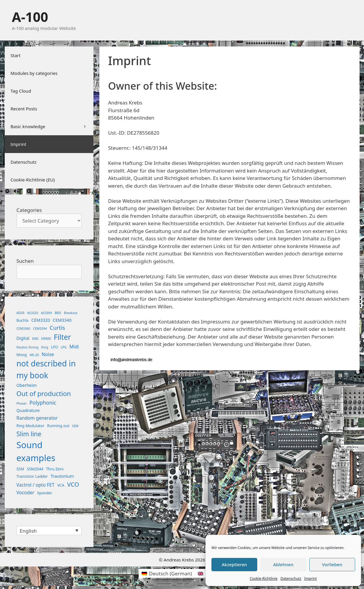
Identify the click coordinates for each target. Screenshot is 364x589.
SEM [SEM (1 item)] (75, 426)
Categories (29, 210)
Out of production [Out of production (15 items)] (44, 394)
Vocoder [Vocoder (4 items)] (25, 493)
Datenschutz (291, 578)
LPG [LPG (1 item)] (64, 347)
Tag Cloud (21, 91)
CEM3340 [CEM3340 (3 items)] (62, 320)
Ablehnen (283, 564)
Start (16, 55)
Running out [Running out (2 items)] (58, 426)
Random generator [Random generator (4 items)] (37, 418)
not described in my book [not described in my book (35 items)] (46, 369)
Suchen (25, 261)
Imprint (310, 578)
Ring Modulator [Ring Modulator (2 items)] (30, 426)
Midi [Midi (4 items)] (74, 347)
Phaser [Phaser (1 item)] (22, 403)
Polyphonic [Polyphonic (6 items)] (43, 403)
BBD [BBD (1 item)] (58, 313)
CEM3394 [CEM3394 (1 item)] (40, 329)
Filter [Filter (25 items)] (62, 337)
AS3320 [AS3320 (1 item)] (33, 313)
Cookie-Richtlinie (264, 578)
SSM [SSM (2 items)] (20, 469)
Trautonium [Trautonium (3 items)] (62, 476)
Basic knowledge (52, 126)
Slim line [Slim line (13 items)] (29, 434)
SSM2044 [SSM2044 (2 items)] (35, 469)
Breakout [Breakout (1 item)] (71, 313)
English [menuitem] (28, 531)
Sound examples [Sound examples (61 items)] (36, 451)
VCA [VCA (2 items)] (61, 485)
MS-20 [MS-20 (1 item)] (34, 355)
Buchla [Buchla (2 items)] (23, 320)
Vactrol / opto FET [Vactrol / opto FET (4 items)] (36, 485)
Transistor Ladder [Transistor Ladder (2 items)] (32, 476)
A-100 (30, 17)
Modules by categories (34, 73)
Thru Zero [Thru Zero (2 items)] (55, 469)
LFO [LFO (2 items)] (54, 347)
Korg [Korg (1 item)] (45, 347)
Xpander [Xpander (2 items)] (45, 493)
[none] (49, 531)
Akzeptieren (234, 564)
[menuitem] (49, 531)
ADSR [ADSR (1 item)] (21, 313)
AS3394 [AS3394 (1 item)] (46, 313)
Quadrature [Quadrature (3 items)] (28, 410)
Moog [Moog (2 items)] (22, 355)
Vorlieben (332, 564)
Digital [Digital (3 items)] (23, 338)
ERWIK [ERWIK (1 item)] (46, 339)
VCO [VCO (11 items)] (73, 484)
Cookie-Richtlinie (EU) (33, 180)
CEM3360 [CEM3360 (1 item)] (24, 329)
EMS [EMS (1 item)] (35, 339)
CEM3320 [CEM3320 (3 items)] (41, 320)
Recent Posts (24, 109)
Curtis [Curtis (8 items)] (57, 328)
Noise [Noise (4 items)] (48, 354)
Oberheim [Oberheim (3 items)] (27, 385)
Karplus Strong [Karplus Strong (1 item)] (27, 347)
